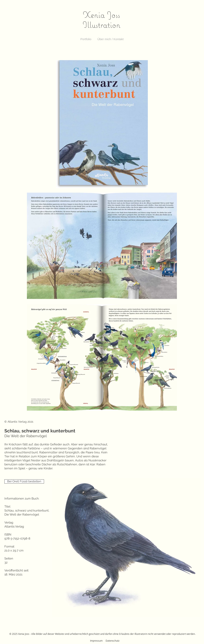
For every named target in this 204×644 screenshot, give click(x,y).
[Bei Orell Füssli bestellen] (24, 481)
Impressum (96, 641)
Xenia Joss (101, 15)
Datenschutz (113, 641)
